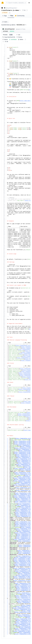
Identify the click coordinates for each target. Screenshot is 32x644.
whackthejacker (11, 8)
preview (5, 35)
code (11, 35)
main (5, 22)
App (4, 16)
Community (20, 16)
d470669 (6, 31)
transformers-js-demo (10, 10)
